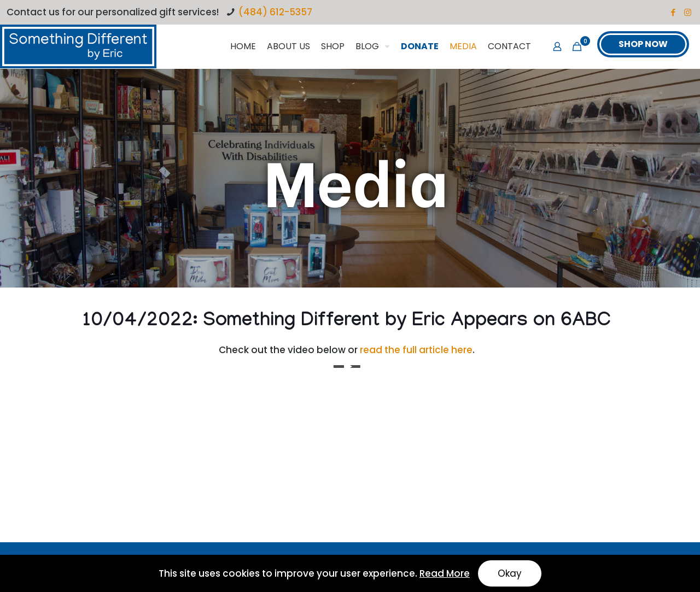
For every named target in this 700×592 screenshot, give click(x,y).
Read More (445, 573)
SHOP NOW (643, 44)
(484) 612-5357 (275, 12)
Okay (510, 573)
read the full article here (416, 350)
